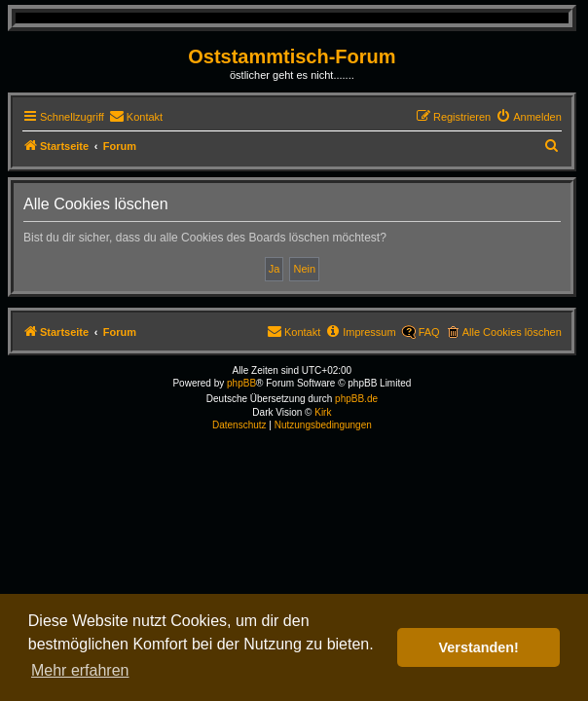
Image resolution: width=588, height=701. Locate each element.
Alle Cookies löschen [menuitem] (512, 332)
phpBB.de (356, 399)
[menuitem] (136, 117)
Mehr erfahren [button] (80, 670)
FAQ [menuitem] (429, 332)
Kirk (323, 412)
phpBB (241, 383)
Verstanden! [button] (479, 647)
